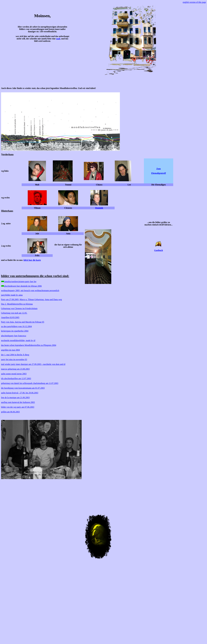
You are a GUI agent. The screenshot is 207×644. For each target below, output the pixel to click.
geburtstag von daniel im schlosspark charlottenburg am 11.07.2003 (30, 383)
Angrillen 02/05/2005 (10, 317)
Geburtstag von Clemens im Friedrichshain (19, 308)
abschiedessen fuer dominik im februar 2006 (23, 286)
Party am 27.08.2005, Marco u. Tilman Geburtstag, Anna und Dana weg (31, 299)
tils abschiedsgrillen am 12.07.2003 (16, 378)
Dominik (99, 208)
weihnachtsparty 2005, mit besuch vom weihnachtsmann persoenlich (30, 290)
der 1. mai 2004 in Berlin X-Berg (15, 355)
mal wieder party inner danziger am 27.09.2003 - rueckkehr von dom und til (33, 364)
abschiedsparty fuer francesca (14, 336)
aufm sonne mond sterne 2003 (14, 374)
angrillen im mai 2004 (10, 350)
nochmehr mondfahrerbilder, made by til (18, 340)
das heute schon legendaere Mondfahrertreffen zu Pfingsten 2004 (29, 345)
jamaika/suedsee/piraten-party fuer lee (20, 282)
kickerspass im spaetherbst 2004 (15, 331)
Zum (158, 169)
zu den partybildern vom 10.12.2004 (16, 326)
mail (58, 39)
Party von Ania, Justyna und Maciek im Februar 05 (23, 322)
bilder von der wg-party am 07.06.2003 (18, 407)
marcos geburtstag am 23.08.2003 (15, 369)
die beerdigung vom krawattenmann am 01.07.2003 (23, 388)
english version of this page (194, 2)
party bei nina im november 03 (14, 359)
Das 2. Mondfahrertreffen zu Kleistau (17, 304)
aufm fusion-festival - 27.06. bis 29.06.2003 (20, 393)
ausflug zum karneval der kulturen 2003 (18, 402)
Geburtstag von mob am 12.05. (14, 313)
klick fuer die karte (32, 260)
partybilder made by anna (12, 295)
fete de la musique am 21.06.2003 (15, 398)
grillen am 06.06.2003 (10, 412)
